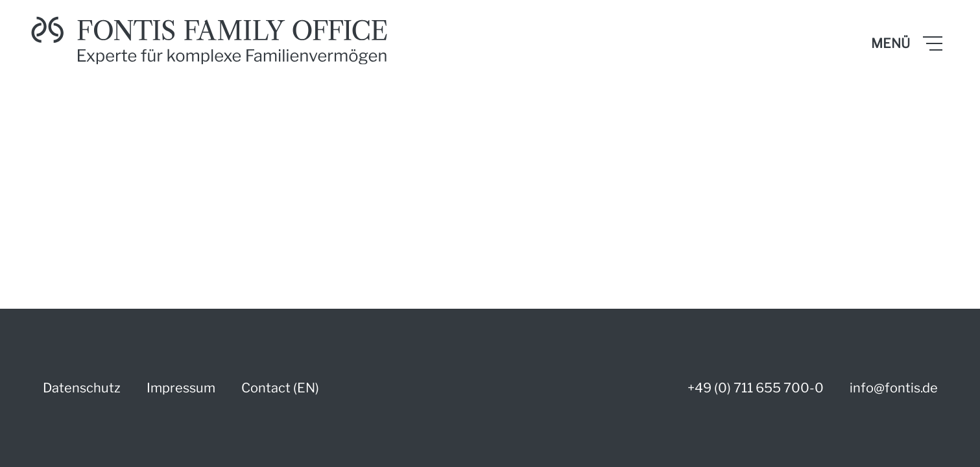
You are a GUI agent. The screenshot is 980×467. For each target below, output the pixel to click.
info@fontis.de (894, 388)
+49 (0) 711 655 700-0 (756, 388)
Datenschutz (82, 388)
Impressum (181, 388)
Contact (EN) (280, 388)
